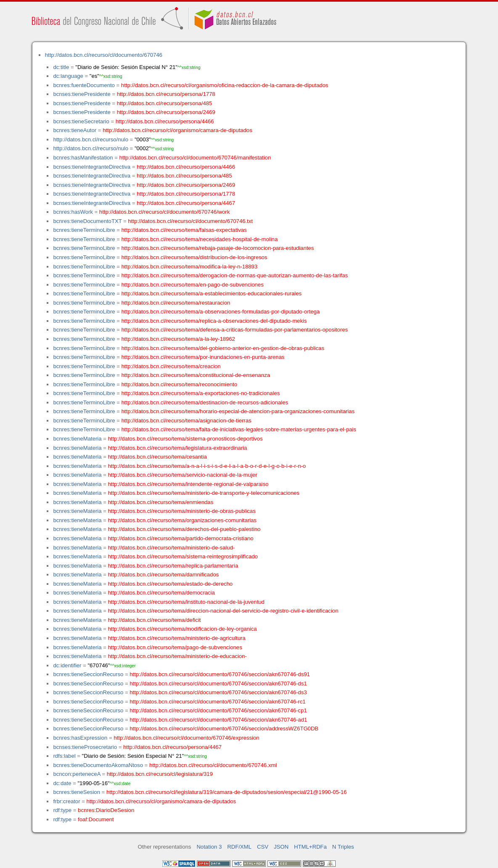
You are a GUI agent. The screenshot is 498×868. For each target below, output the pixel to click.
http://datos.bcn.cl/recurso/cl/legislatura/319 (160, 774)
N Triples (343, 847)
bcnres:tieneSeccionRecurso (88, 674)
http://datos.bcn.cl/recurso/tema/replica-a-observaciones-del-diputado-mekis (214, 321)
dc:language (68, 76)
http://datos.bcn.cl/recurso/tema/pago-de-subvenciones (175, 647)
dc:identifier (67, 665)
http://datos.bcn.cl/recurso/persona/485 (165, 103)
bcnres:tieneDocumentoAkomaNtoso (98, 765)
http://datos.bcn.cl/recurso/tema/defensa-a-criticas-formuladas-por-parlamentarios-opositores (235, 330)
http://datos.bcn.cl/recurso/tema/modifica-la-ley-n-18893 (190, 267)
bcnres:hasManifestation (83, 158)
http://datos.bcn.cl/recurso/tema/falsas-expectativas (184, 230)
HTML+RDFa (310, 847)
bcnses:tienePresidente (82, 94)
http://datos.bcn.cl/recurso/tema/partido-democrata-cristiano (181, 538)
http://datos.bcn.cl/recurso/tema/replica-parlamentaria (173, 566)
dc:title (61, 67)
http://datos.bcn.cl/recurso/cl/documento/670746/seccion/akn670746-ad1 (218, 720)
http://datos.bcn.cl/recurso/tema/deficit (155, 620)
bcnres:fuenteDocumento (84, 85)
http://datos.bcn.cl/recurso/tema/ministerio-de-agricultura (177, 638)
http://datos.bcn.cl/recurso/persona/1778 (166, 94)
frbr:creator (66, 801)
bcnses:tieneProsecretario (85, 747)
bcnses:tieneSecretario (81, 121)
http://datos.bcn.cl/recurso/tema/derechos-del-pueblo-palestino (184, 529)
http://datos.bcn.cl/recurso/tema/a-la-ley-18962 (178, 339)
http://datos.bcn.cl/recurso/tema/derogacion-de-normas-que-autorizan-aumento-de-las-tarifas (235, 275)
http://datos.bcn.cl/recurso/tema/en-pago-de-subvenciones (193, 285)
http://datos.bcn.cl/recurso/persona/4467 (186, 203)
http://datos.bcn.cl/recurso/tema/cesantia (158, 457)
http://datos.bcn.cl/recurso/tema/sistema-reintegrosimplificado (183, 556)
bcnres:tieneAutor (75, 130)
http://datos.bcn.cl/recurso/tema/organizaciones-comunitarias (182, 520)
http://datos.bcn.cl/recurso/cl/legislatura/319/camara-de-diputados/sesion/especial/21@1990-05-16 (227, 792)
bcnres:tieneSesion (77, 792)
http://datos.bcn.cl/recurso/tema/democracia (162, 593)
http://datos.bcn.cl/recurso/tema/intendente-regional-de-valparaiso (188, 484)
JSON (281, 847)
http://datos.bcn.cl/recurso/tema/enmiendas (161, 502)
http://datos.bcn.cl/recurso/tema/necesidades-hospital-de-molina (200, 239)
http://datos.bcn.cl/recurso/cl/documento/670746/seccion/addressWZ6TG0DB (224, 729)
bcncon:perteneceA (77, 774)
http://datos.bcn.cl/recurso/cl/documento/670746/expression (186, 738)
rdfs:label (64, 756)
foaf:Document (96, 819)
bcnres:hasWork (73, 212)
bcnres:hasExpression (80, 738)
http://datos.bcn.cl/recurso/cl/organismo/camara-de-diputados (177, 130)
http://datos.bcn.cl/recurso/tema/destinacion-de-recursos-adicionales (205, 402)
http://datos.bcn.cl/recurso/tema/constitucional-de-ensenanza (196, 375)
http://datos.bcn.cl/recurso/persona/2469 (166, 112)
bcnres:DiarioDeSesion (106, 810)
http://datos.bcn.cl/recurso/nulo (91, 139)
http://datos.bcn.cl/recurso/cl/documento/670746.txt (190, 221)
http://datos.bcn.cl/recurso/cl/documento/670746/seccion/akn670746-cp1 (218, 710)
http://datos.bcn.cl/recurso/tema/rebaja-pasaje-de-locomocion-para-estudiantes (218, 248)
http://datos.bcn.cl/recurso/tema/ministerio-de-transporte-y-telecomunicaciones (204, 493)
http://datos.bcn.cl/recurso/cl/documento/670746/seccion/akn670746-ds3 (218, 692)
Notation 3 (209, 847)
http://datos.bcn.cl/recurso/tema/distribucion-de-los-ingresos (195, 257)
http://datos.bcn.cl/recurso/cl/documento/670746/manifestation (195, 158)
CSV (263, 847)
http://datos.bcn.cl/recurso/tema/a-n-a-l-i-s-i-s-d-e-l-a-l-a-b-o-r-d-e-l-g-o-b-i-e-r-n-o (207, 466)
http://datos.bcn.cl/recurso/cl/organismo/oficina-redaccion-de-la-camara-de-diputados (225, 85)
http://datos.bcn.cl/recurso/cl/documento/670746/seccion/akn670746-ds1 (218, 684)
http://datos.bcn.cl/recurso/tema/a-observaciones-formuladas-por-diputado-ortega (221, 312)
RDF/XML (239, 847)
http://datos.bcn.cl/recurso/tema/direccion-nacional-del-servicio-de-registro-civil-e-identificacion (223, 611)
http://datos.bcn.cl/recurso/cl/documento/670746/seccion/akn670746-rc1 (217, 702)
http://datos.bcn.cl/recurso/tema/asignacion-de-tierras (187, 421)
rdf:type (62, 810)
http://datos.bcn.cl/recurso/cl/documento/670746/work (164, 212)
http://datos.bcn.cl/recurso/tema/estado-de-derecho (171, 584)
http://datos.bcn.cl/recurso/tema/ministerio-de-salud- (172, 548)
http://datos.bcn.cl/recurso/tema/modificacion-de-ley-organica (183, 629)
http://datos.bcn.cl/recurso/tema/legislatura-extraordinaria (178, 448)
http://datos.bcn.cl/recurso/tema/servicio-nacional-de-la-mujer (183, 475)
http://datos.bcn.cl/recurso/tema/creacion (171, 366)
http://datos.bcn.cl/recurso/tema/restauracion (176, 303)
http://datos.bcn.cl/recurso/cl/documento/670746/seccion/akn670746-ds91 (220, 674)
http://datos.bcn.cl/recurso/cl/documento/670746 (104, 55)
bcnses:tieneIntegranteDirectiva (92, 167)
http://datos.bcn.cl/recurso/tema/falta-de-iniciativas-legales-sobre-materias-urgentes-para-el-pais (239, 429)
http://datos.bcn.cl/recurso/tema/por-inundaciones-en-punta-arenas (203, 357)
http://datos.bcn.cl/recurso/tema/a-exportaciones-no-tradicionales (201, 393)
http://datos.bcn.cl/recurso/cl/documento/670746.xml (213, 765)
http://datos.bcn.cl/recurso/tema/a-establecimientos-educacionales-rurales (212, 293)
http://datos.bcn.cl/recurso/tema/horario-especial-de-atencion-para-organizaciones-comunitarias (238, 411)
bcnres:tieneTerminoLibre (84, 230)
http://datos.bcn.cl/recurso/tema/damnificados (164, 575)
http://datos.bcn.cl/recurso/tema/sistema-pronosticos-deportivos (185, 439)
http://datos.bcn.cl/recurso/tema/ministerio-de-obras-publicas (182, 511)
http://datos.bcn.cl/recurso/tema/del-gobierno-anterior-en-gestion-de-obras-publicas (223, 348)
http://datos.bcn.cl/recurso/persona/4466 (165, 121)
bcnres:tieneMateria (77, 439)
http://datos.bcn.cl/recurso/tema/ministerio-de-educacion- (177, 656)
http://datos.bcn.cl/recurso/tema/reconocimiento (179, 384)
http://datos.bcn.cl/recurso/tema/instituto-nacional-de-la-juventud (186, 602)
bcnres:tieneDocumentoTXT (87, 221)
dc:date (62, 783)
